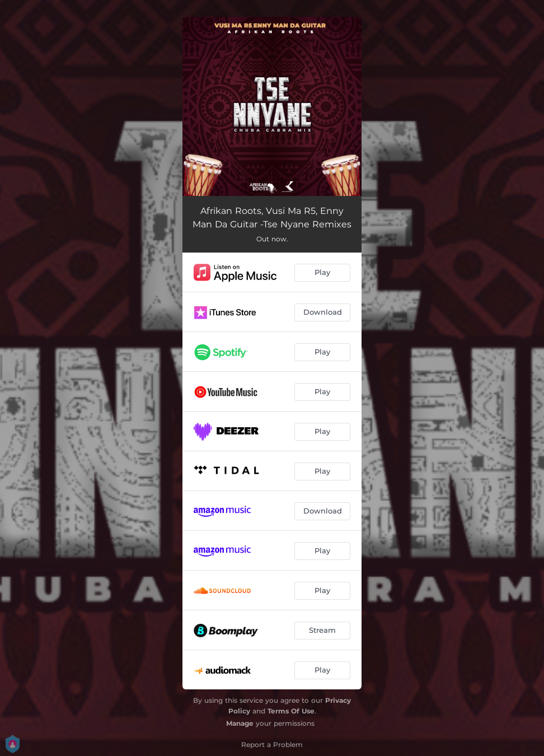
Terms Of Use (291, 711)
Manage (240, 723)
